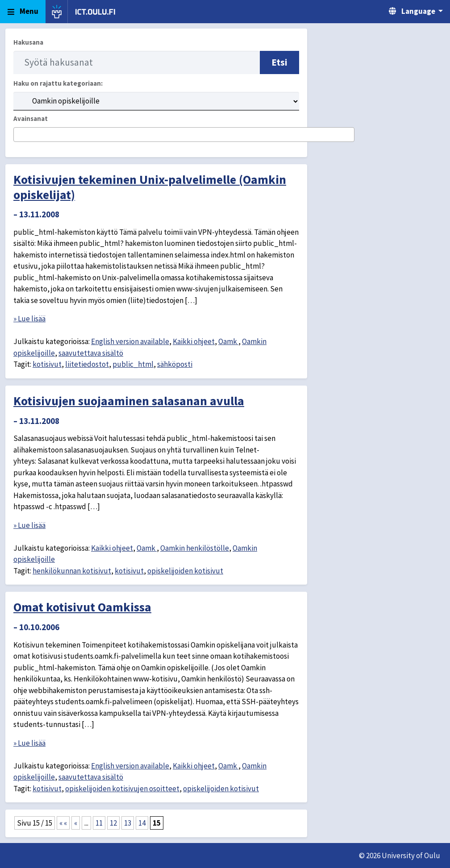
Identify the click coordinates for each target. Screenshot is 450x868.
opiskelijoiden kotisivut (185, 571)
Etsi (279, 62)
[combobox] (184, 135)
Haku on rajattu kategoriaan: (58, 83)
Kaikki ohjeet (194, 341)
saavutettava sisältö (91, 353)
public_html (133, 364)
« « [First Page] (63, 823)
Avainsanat (31, 118)
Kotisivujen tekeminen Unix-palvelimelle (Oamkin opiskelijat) (150, 187)
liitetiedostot (87, 364)
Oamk (228, 341)
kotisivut (47, 364)
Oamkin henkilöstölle (195, 548)
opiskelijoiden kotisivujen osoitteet (122, 789)
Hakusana (28, 42)
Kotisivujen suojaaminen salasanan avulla (129, 401)
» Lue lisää (29, 319)
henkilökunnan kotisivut (72, 571)
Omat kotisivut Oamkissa (82, 607)
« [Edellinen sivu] (76, 823)
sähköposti (175, 364)
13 (128, 823)
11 (99, 823)
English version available (130, 341)
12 (113, 823)
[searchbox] (19, 135)
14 (142, 823)
